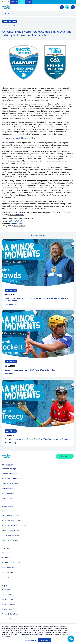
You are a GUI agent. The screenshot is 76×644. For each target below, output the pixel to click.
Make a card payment (11, 474)
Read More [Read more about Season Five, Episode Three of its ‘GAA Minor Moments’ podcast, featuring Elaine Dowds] (11, 304)
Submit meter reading (11, 483)
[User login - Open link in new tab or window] (67, 7)
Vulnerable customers (11, 535)
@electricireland (15, 221)
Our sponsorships (9, 567)
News (5, 552)
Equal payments (9, 488)
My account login (9, 469)
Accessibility (7, 594)
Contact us (7, 557)
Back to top (65, 456)
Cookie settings (9, 619)
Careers (6, 577)
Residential (5, 2)
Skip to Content (73, 2)
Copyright (6, 589)
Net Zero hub (8, 572)
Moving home (8, 498)
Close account (8, 493)
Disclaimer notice (9, 609)
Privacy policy (8, 599)
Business (14, 2)
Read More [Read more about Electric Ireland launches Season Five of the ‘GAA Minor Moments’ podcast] (11, 443)
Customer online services (13, 478)
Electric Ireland (19, 223)
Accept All (45, 640)
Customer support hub (12, 520)
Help (4, 511)
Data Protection (9, 604)
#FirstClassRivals (17, 215)
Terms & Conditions (10, 614)
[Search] (62, 7)
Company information (11, 562)
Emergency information (12, 516)
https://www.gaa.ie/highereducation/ (20, 138)
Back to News (10, 14)
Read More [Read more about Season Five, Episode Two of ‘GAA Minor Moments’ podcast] (11, 374)
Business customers (10, 540)
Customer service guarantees (14, 525)
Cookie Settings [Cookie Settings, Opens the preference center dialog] (30, 640)
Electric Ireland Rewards (12, 530)
